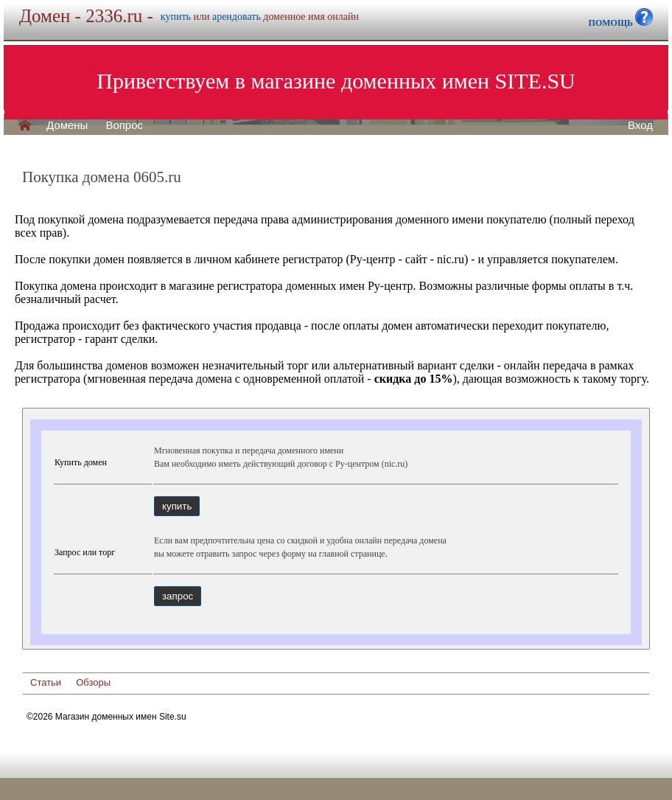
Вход (640, 125)
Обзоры (93, 682)
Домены (67, 125)
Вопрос (124, 125)
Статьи (46, 682)
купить (176, 17)
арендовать (237, 17)
